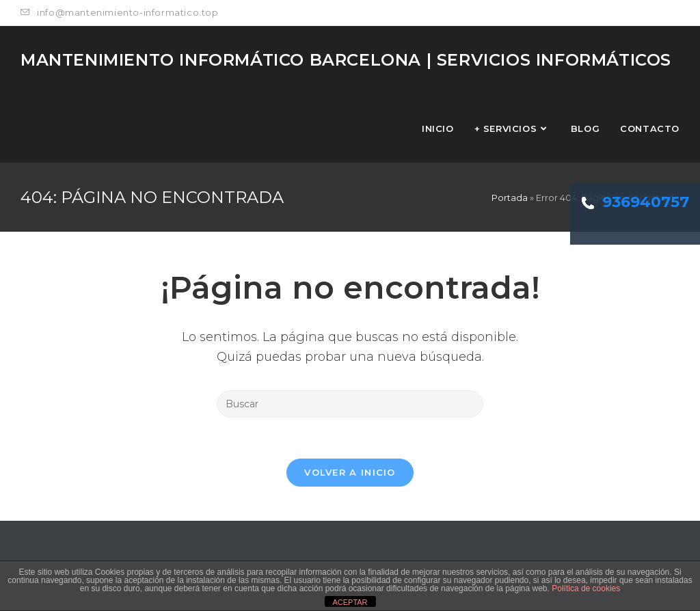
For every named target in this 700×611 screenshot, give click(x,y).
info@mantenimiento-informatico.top (120, 12)
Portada (510, 198)
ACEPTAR (350, 602)
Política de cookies (586, 588)
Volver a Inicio (350, 472)
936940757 (635, 202)
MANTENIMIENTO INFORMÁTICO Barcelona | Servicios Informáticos (346, 60)
